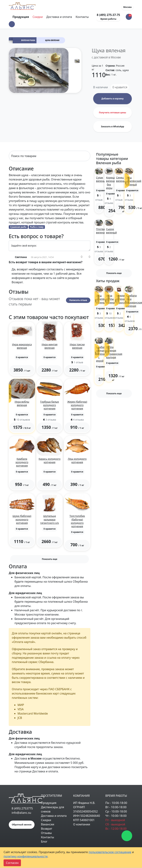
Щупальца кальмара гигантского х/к (50, 519)
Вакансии (48, 824)
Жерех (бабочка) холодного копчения (77, 405)
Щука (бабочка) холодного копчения (22, 519)
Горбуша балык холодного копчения (50, 405)
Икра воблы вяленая (22, 403)
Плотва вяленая (101, 231)
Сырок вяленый (111, 231)
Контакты (82, 17)
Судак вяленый (101, 179)
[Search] (50, 156)
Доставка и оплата (59, 17)
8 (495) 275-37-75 (108, 15)
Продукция (49, 803)
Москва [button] (127, 7)
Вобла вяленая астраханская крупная (114, 352)
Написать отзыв (78, 300)
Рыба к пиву (37, 227)
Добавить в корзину (112, 99)
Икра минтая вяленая (50, 346)
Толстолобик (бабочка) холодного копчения (77, 521)
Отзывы (46, 833)
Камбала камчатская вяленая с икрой (103, 354)
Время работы (108, 19)
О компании (82, 824)
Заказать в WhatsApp (112, 126)
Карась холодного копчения (50, 460)
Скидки (38, 17)
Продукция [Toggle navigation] (21, 17)
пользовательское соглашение (110, 852)
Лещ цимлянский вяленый (134, 181)
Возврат (47, 829)
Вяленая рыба (28, 40)
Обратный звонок (22, 825)
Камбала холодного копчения (22, 462)
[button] (12, 24)
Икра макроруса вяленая (22, 346)
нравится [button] (120, 87)
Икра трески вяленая (77, 346)
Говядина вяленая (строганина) (124, 299)
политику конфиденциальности (26, 856)
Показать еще (50, 559)
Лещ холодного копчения (77, 460)
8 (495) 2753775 (22, 808)
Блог (44, 842)
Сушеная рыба (18, 227)
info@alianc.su (21, 813)
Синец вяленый (121, 179)
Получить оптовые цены (112, 113)
